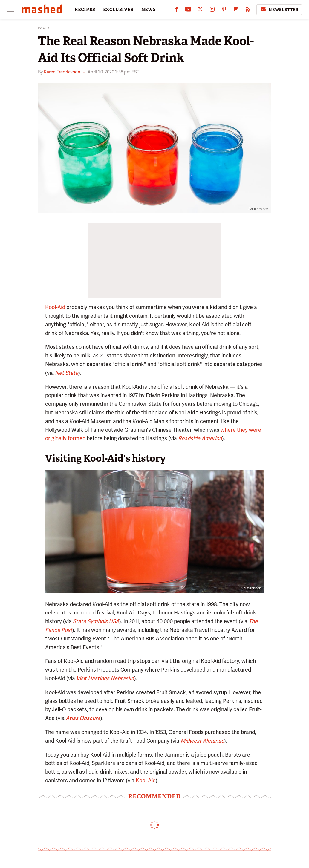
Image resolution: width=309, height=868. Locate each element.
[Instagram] (212, 11)
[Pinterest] (224, 11)
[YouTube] (188, 11)
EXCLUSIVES (118, 10)
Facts (44, 28)
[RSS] (248, 11)
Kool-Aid (55, 307)
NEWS (149, 10)
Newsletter (279, 10)
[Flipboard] (236, 11)
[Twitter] (200, 11)
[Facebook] (176, 11)
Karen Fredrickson (62, 72)
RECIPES (85, 10)
